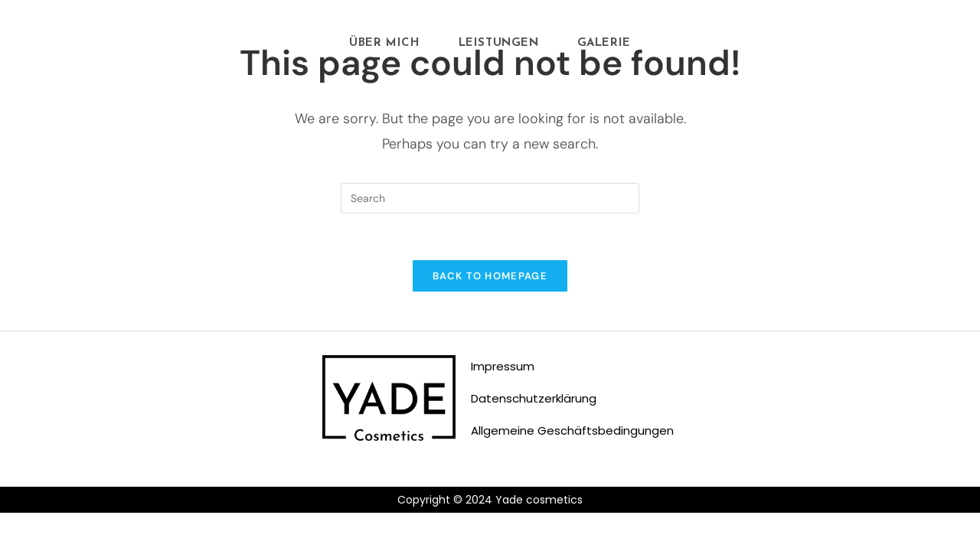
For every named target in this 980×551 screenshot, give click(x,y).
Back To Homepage (490, 276)
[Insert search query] (490, 198)
